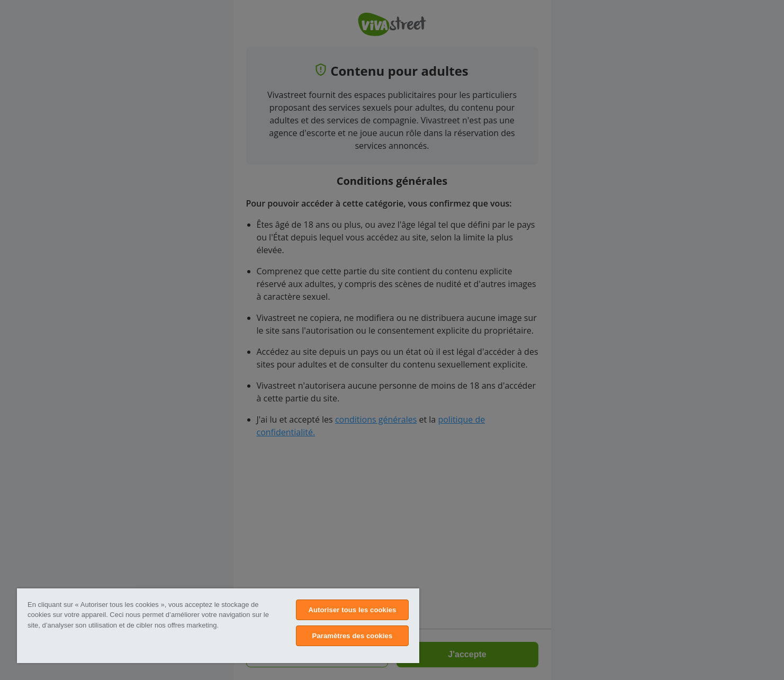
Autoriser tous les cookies (352, 610)
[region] (218, 626)
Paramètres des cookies (353, 636)
